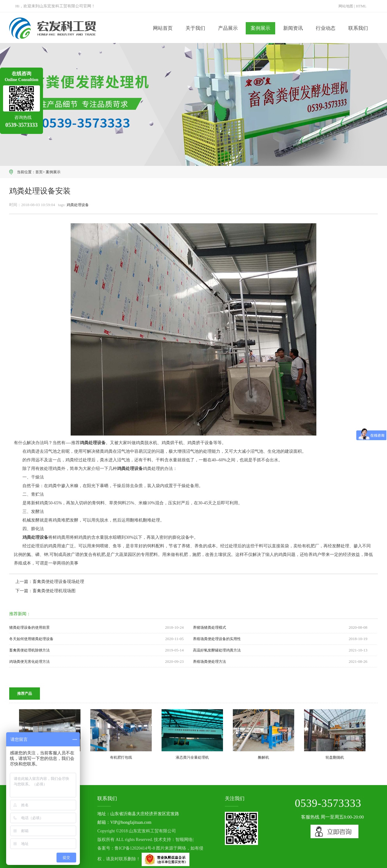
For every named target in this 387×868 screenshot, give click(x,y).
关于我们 (195, 28)
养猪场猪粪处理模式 (209, 628)
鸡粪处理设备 (78, 205)
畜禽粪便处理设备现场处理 (58, 582)
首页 (39, 172)
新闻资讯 (293, 28)
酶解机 (264, 757)
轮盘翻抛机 (335, 757)
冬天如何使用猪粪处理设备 (31, 639)
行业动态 (326, 28)
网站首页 (163, 28)
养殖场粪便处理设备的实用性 (217, 639)
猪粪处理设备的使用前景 (29, 628)
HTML (361, 6)
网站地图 (346, 6)
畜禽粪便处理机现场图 (54, 591)
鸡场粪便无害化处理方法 (29, 662)
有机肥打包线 (121, 757)
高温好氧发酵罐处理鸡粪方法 (217, 650)
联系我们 (358, 28)
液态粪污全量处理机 (192, 757)
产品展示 (228, 28)
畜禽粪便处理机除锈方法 (29, 650)
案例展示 (260, 28)
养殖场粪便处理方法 (209, 662)
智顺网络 (184, 840)
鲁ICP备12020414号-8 (135, 848)
